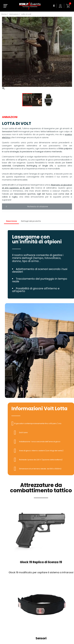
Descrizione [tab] (11, 221)
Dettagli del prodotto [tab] (31, 221)
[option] (37, 53)
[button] (41, 351)
